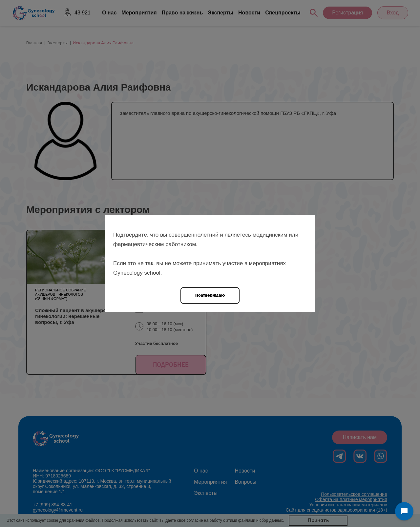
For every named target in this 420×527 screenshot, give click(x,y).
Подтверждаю (210, 295)
